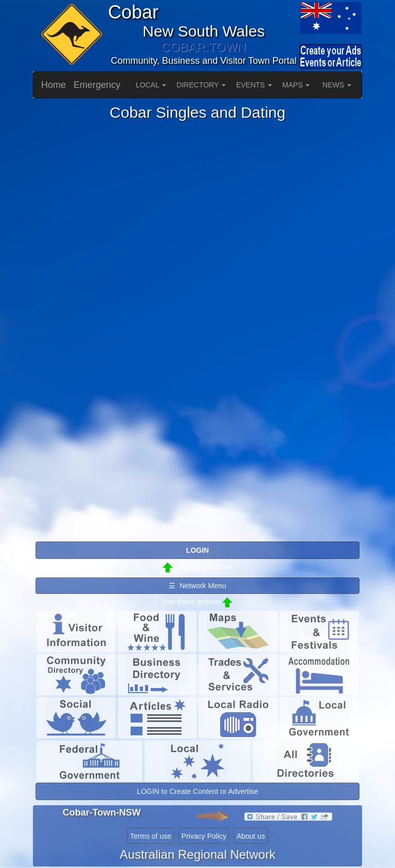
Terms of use (151, 836)
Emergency (97, 85)
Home (53, 85)
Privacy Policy (204, 836)
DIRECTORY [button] (201, 85)
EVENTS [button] (254, 85)
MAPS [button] (296, 85)
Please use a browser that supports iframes (197, 331)
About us (251, 836)
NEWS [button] (337, 85)
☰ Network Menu (197, 586)
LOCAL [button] (151, 85)
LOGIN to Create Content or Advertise (197, 791)
